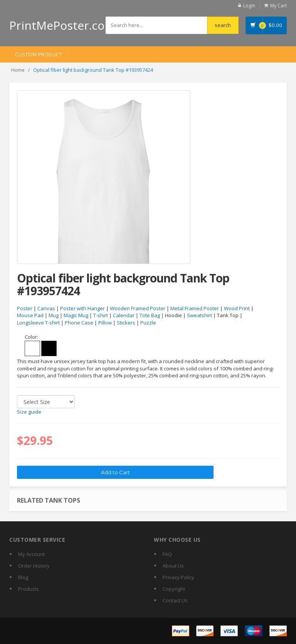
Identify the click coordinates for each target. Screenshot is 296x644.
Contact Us (175, 600)
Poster (25, 308)
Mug (54, 315)
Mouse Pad (30, 315)
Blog (23, 577)
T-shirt (101, 315)
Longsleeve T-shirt (38, 323)
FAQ (167, 554)
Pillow (105, 323)
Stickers (126, 323)
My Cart (278, 6)
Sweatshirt (199, 315)
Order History (34, 566)
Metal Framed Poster (195, 308)
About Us (173, 566)
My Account (31, 554)
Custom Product (39, 54)
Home (18, 70)
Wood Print (237, 308)
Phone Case (79, 323)
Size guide (29, 412)
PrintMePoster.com (62, 25)
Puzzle (148, 323)
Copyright (174, 589)
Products (29, 589)
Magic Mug (76, 315)
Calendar (124, 315)
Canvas (46, 308)
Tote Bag (150, 315)
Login (249, 6)
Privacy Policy (178, 577)
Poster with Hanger (82, 308)
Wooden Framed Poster (138, 308)
